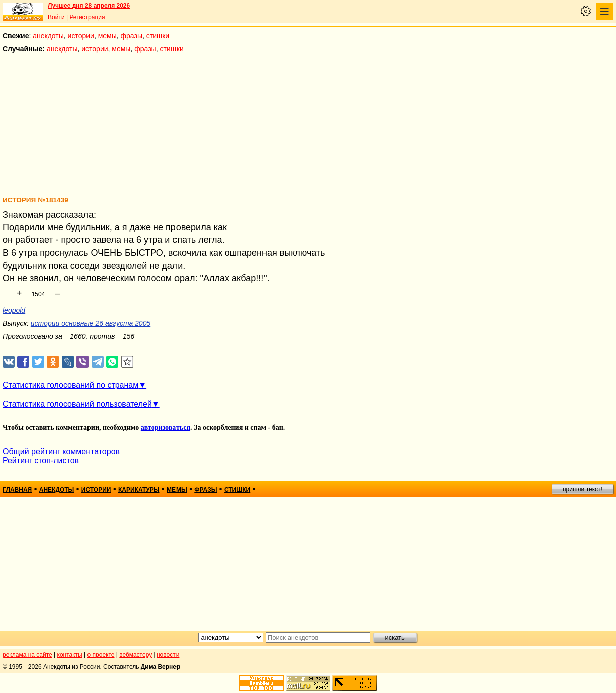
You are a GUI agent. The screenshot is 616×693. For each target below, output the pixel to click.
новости (168, 655)
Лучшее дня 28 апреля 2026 (89, 6)
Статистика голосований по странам (70, 385)
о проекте (101, 655)
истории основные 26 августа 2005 (91, 323)
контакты (70, 655)
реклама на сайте (27, 655)
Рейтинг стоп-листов (41, 460)
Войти (56, 17)
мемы (107, 36)
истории (81, 36)
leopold (14, 310)
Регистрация (87, 17)
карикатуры (139, 490)
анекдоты (48, 36)
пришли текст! (583, 489)
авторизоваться (165, 428)
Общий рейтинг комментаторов (61, 451)
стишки (158, 36)
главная (17, 490)
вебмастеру (136, 655)
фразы (131, 36)
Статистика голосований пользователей (77, 404)
